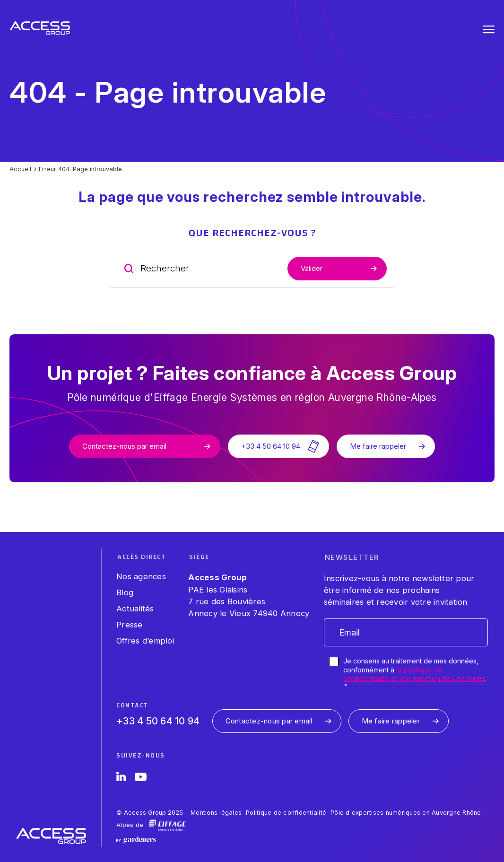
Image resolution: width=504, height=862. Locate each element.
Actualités (135, 609)
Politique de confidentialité (286, 813)
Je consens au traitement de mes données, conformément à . (415, 673)
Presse (130, 625)
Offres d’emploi (145, 641)
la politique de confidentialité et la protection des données (414, 674)
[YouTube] (141, 778)
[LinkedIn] (121, 778)
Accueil (20, 169)
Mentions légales (216, 813)
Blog (125, 592)
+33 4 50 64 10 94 (158, 721)
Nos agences (141, 576)
